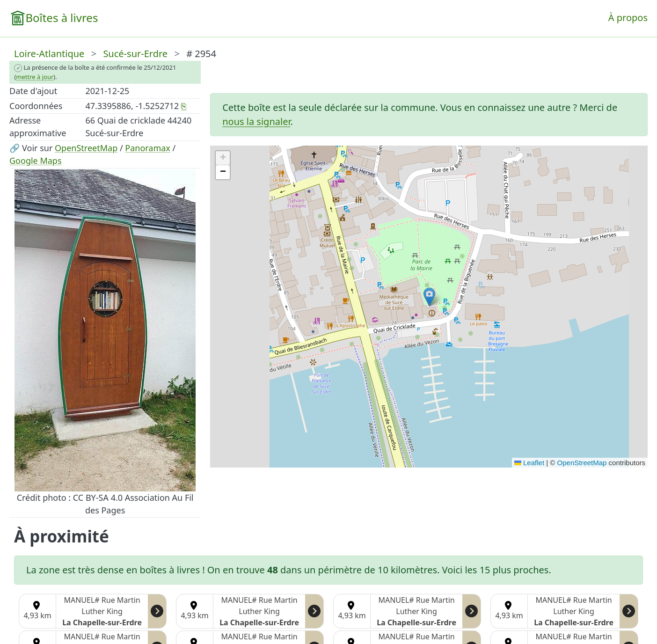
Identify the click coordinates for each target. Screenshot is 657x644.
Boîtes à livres (62, 18)
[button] (429, 297)
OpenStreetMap (86, 148)
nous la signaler (256, 121)
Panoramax (148, 148)
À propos (628, 18)
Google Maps (36, 161)
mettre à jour (35, 77)
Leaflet (529, 463)
